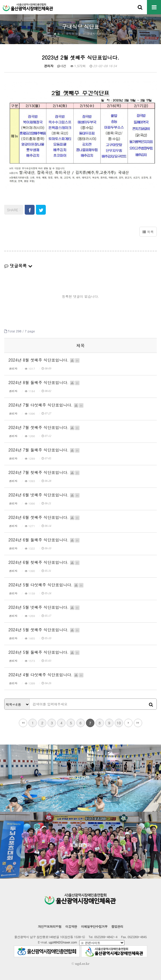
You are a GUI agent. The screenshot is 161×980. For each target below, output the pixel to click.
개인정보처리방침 (50, 926)
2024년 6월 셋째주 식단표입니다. (44, 517)
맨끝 (138, 723)
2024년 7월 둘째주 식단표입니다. (44, 450)
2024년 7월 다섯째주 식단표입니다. (46, 405)
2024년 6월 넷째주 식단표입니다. (44, 495)
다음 (128, 723)
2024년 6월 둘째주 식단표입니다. (44, 540)
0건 (62, 66)
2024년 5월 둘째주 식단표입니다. (44, 652)
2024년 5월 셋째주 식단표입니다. (44, 630)
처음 (23, 723)
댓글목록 (18, 266)
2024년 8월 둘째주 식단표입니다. (44, 382)
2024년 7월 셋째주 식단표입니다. (44, 427)
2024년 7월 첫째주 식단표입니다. (44, 472)
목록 (148, 232)
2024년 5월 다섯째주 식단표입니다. (46, 585)
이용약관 (71, 926)
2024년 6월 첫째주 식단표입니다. (44, 562)
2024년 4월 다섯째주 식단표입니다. (46, 675)
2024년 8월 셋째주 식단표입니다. (44, 360)
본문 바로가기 (0, 0)
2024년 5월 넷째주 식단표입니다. (44, 607)
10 (119, 723)
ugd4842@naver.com (63, 942)
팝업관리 (117, 926)
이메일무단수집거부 (94, 926)
